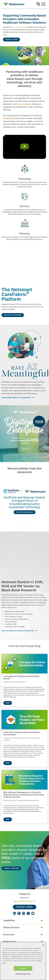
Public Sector (10, 942)
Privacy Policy (17, 962)
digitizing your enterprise (22, 104)
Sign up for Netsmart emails (23, 901)
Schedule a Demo (11, 40)
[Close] (43, 950)
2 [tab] (23, 525)
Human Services (11, 927)
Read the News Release (24, 512)
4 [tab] (26, 525)
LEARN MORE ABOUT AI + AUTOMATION (16, 398)
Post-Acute (9, 935)
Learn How (25, 449)
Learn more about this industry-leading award (18, 631)
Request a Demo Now (11, 868)
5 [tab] (28, 525)
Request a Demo (24, 907)
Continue (23, 974)
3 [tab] (25, 525)
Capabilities (9, 920)
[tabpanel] (24, 502)
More (8, 703)
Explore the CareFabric (13, 315)
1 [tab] (21, 525)
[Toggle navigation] (43, 4)
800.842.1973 (25, 898)
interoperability (8, 118)
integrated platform (19, 27)
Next (31, 525)
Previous (19, 525)
